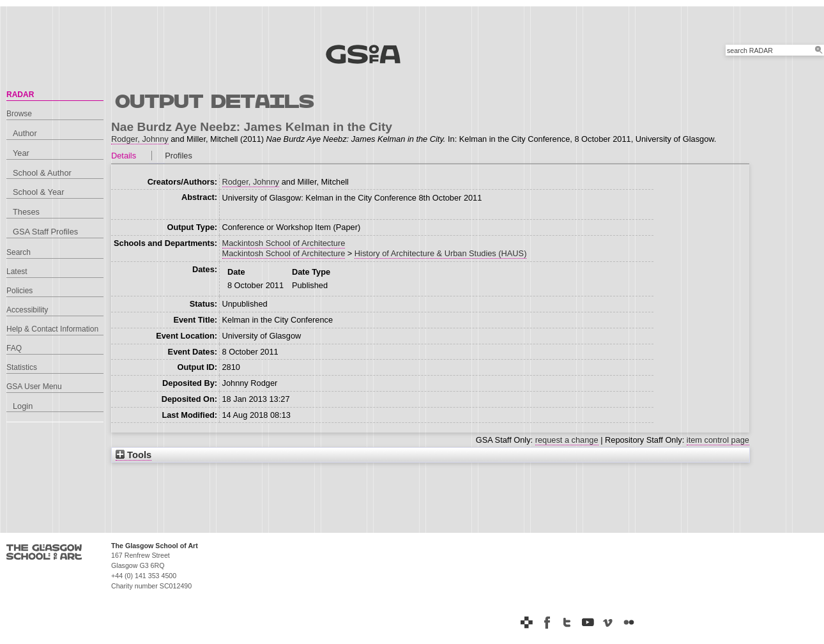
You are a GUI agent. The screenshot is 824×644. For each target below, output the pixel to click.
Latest (17, 272)
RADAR (20, 95)
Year (21, 153)
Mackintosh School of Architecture (284, 243)
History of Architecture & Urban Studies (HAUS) (441, 253)
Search (19, 252)
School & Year (38, 192)
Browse (19, 114)
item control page (718, 440)
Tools (134, 455)
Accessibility (27, 310)
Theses (26, 212)
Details (124, 156)
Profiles (179, 156)
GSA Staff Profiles (45, 232)
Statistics (22, 367)
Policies (19, 291)
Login (23, 406)
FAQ (14, 348)
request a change (567, 440)
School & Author (42, 173)
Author (25, 133)
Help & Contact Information (52, 329)
